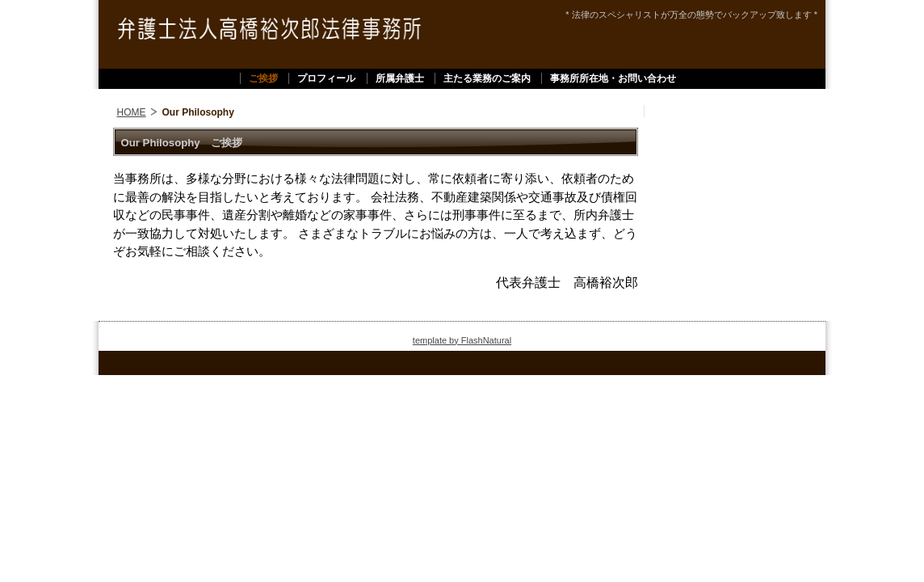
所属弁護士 (400, 78)
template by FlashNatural (462, 340)
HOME (132, 112)
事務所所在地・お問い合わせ (613, 78)
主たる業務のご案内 (487, 78)
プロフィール (326, 78)
